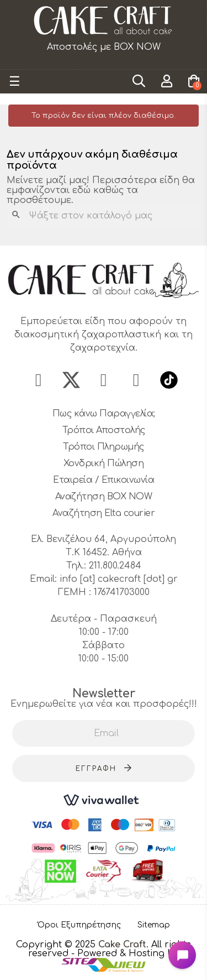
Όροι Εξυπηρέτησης (79, 925)
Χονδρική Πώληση (104, 463)
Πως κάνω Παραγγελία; (104, 414)
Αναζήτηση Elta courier (104, 513)
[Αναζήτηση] (104, 216)
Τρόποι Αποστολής (104, 430)
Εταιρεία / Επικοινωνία (104, 480)
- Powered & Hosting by (125, 953)
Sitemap (154, 925)
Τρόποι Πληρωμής (104, 447)
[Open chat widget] (182, 955)
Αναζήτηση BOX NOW (104, 497)
